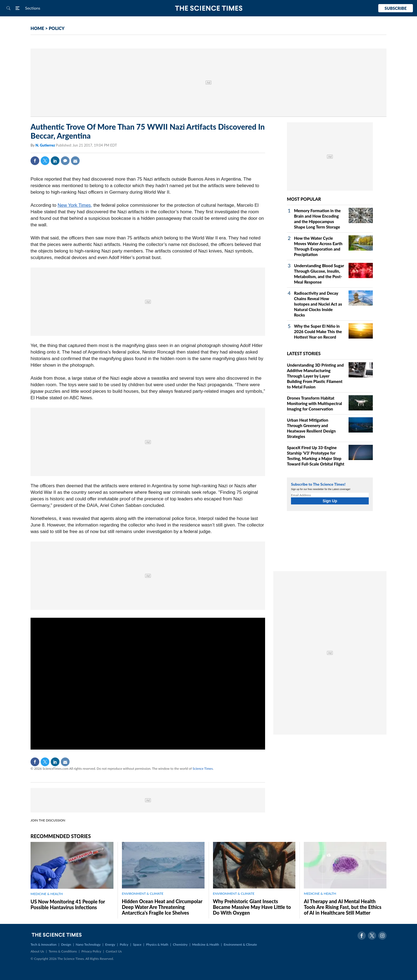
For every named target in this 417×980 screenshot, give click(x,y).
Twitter (45, 161)
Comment (65, 161)
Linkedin (55, 161)
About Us (37, 951)
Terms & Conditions (63, 951)
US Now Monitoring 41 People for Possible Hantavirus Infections (68, 904)
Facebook (35, 161)
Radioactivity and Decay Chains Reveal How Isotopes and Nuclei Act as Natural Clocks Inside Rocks (318, 304)
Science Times (203, 769)
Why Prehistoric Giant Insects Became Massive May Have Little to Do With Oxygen (252, 907)
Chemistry (180, 944)
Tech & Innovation (43, 944)
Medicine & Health (206, 944)
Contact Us (114, 951)
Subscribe (396, 8)
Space (137, 944)
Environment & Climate (240, 944)
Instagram (382, 936)
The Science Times (208, 8)
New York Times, (75, 205)
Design (66, 944)
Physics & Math (157, 944)
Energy (110, 944)
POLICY (57, 28)
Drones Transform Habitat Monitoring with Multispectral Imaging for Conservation (314, 403)
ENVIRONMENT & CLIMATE (143, 894)
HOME (37, 28)
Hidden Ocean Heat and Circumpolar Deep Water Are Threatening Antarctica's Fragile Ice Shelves (162, 907)
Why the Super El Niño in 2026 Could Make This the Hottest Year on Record (318, 331)
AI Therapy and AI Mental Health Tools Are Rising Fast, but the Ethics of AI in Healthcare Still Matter (343, 907)
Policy (124, 944)
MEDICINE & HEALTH (47, 894)
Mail (75, 161)
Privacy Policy (91, 951)
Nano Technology (88, 944)
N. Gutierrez (46, 145)
